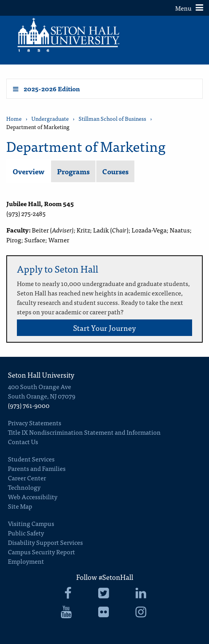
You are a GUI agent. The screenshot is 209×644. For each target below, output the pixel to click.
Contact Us (23, 441)
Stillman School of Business (112, 119)
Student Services (31, 459)
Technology (24, 487)
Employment (26, 561)
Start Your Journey (104, 328)
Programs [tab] (73, 171)
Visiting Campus (31, 523)
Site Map (20, 506)
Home (14, 119)
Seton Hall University (41, 375)
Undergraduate (50, 119)
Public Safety (26, 533)
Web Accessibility (33, 496)
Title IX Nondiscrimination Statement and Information (84, 432)
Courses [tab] (115, 171)
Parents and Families (37, 468)
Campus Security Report (41, 552)
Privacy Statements (35, 423)
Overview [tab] (28, 171)
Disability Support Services (45, 542)
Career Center (27, 478)
